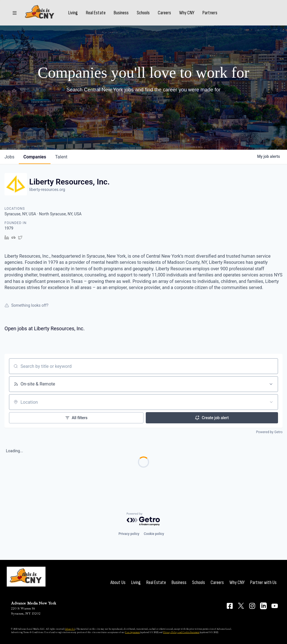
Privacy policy (129, 534)
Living (78, 15)
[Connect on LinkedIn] (263, 606)
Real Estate (100, 15)
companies (35, 157)
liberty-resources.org (47, 190)
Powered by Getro (269, 432)
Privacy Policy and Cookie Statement (181, 632)
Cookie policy (154, 534)
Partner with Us (263, 582)
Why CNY (191, 15)
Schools (148, 15)
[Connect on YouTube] (275, 606)
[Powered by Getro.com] (143, 519)
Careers (169, 15)
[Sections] (15, 15)
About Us (118, 582)
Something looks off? (26, 305)
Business (126, 15)
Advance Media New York (34, 603)
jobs (9, 157)
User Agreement (132, 632)
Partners (214, 15)
